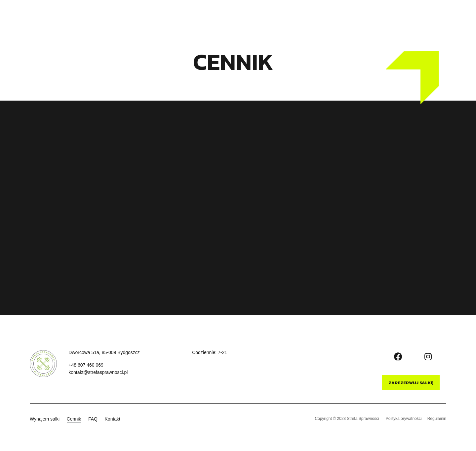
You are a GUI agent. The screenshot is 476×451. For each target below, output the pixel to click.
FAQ (226, 18)
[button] (439, 19)
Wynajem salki (166, 18)
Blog (318, 18)
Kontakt (251, 18)
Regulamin (437, 418)
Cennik (202, 18)
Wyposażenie (286, 18)
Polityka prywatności (403, 418)
